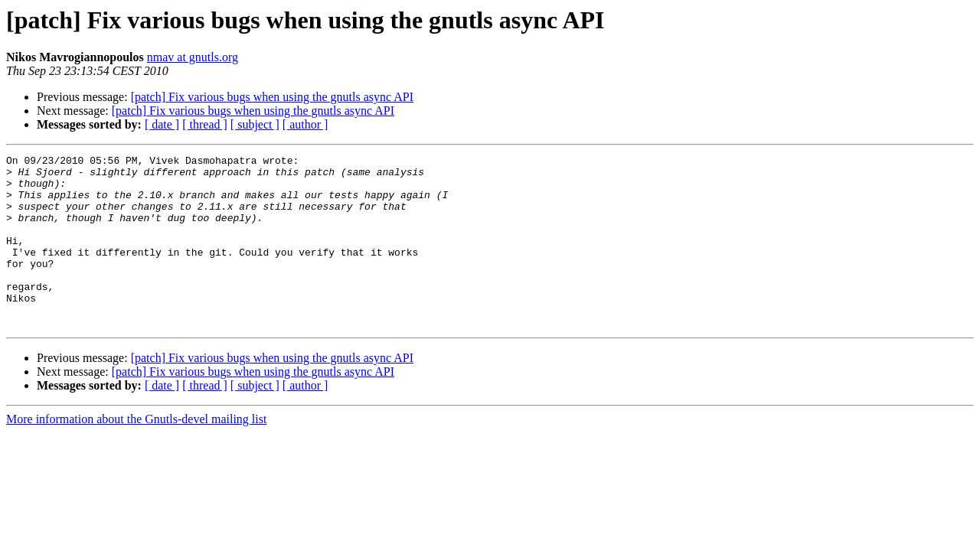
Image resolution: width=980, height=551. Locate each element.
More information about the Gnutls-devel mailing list (136, 453)
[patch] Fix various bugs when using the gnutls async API (272, 97)
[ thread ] (205, 124)
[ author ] (305, 124)
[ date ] (162, 124)
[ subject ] (255, 124)
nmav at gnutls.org (193, 57)
